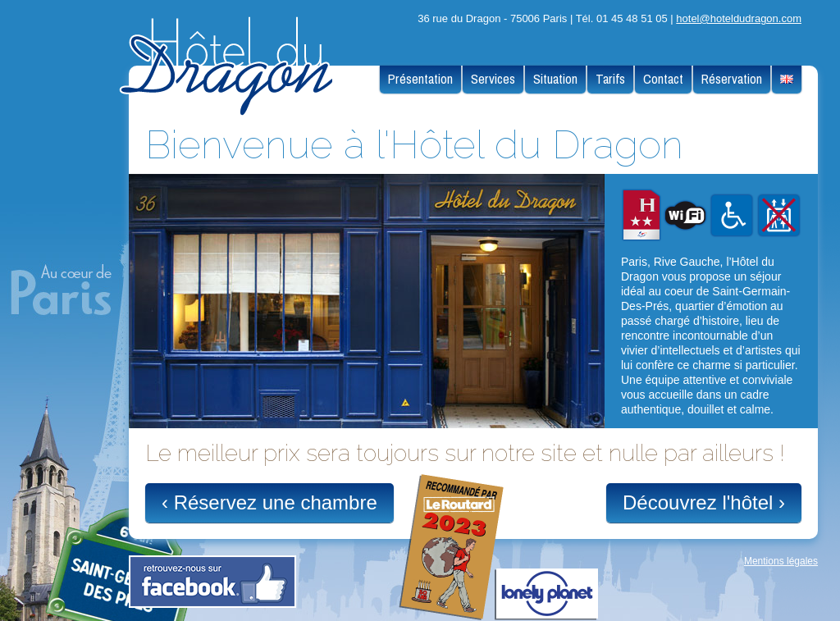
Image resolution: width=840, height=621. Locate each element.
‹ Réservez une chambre (269, 502)
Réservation (732, 79)
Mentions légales (781, 561)
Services (493, 79)
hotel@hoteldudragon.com (739, 18)
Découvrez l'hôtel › (704, 502)
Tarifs (610, 79)
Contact (663, 79)
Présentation (420, 79)
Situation (555, 79)
